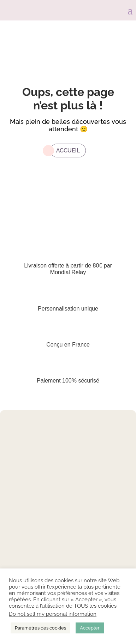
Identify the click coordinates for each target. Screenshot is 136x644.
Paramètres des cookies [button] (40, 628)
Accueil (68, 151)
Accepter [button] (90, 628)
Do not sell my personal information (53, 614)
